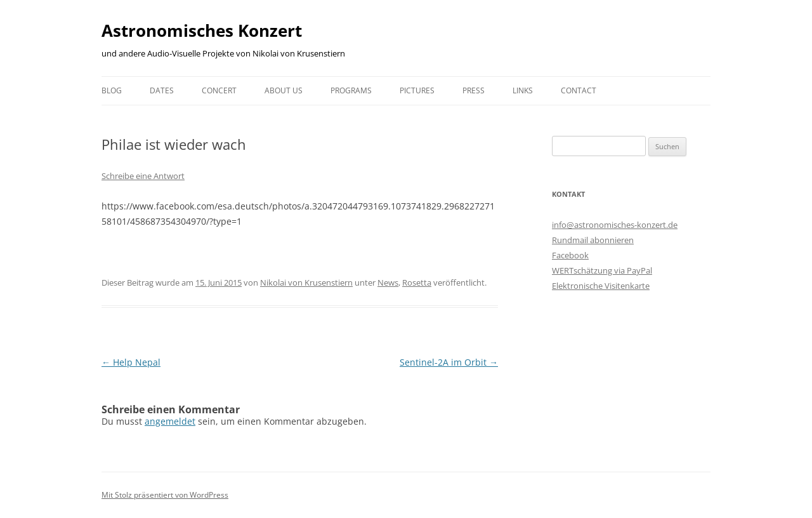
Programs (351, 90)
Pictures (417, 90)
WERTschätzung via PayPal (602, 270)
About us (284, 90)
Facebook (570, 255)
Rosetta (417, 282)
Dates (162, 90)
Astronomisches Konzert (202, 30)
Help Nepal (131, 362)
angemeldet (170, 421)
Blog (112, 90)
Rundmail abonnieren (593, 240)
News (388, 282)
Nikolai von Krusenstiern (306, 282)
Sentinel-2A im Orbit (449, 362)
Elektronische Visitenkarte (601, 286)
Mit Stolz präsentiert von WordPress (165, 495)
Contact (579, 90)
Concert (219, 90)
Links (523, 90)
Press (474, 90)
